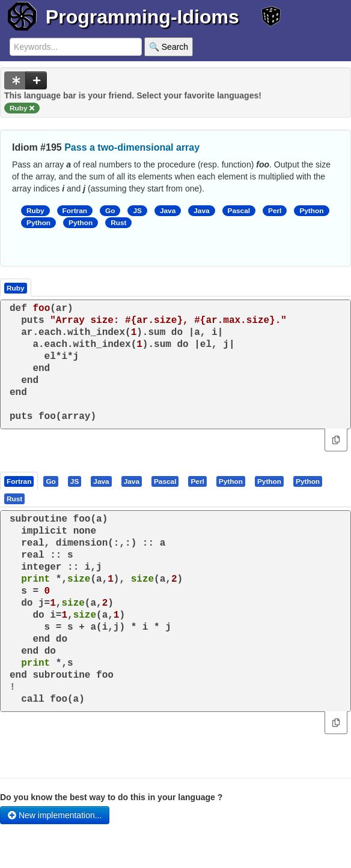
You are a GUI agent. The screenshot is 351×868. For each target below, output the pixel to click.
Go (110, 211)
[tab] (20, 481)
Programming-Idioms (142, 17)
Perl (275, 211)
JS (137, 211)
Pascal (239, 211)
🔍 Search (169, 47)
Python (311, 211)
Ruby (35, 211)
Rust (118, 223)
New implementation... (55, 815)
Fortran (75, 211)
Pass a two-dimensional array (132, 147)
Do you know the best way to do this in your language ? (111, 797)
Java (168, 211)
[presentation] (19, 481)
